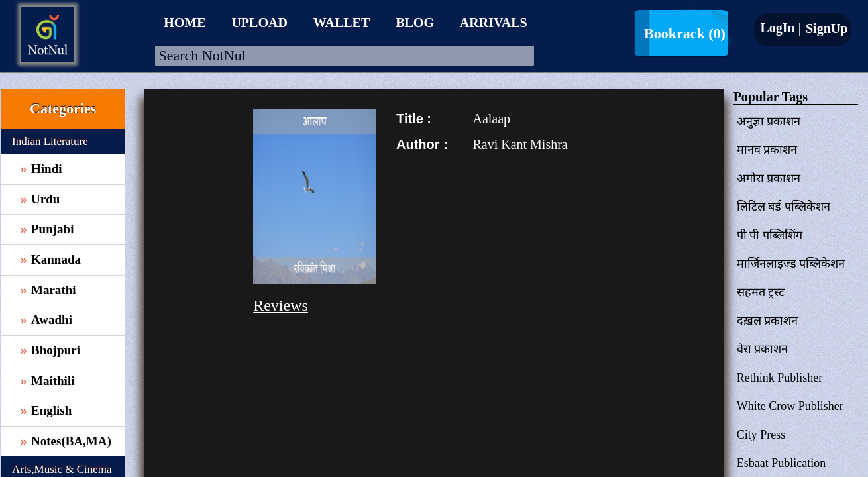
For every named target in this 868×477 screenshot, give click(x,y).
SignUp (825, 28)
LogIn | (781, 28)
